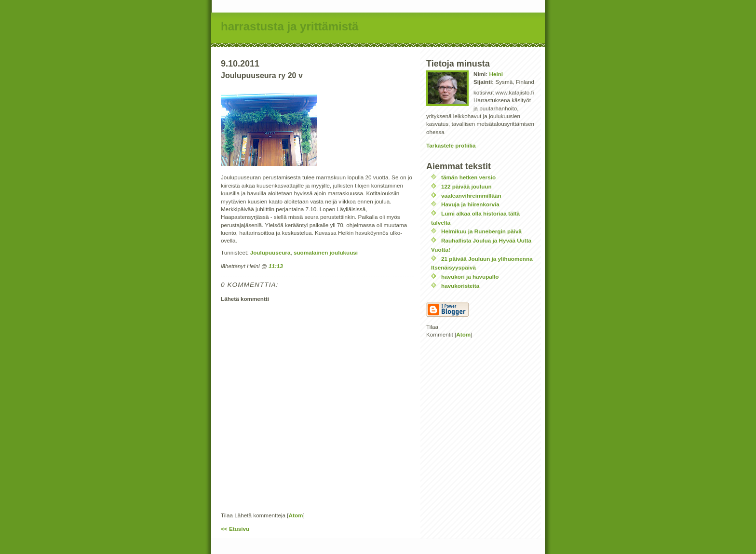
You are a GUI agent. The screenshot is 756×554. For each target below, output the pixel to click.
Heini (496, 74)
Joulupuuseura (270, 252)
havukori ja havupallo (470, 277)
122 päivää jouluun (466, 186)
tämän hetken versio (468, 177)
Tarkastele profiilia (451, 145)
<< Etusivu (235, 529)
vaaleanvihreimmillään (471, 196)
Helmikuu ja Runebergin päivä (481, 231)
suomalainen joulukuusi (326, 252)
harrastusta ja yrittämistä (290, 26)
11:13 (276, 266)
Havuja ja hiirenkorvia (470, 204)
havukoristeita (460, 286)
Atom (296, 515)
